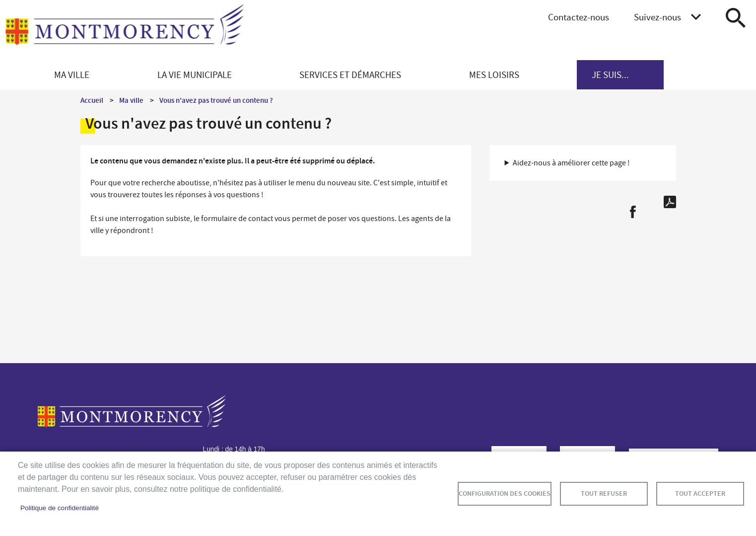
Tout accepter (700, 494)
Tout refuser (604, 494)
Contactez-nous (579, 17)
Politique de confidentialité (60, 508)
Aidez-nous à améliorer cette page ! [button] (571, 163)
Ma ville (131, 100)
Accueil (92, 100)
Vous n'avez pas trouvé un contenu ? (216, 100)
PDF (670, 202)
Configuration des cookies (505, 494)
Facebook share (633, 212)
